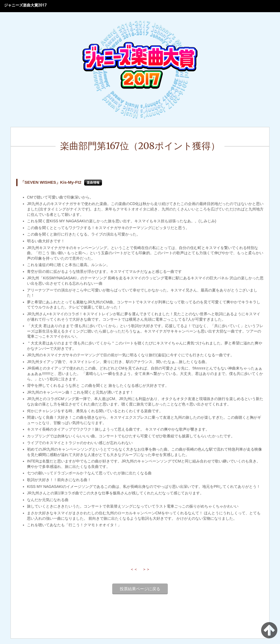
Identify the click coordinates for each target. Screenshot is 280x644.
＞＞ (146, 569)
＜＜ (134, 569)
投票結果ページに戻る (140, 589)
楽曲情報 (93, 183)
